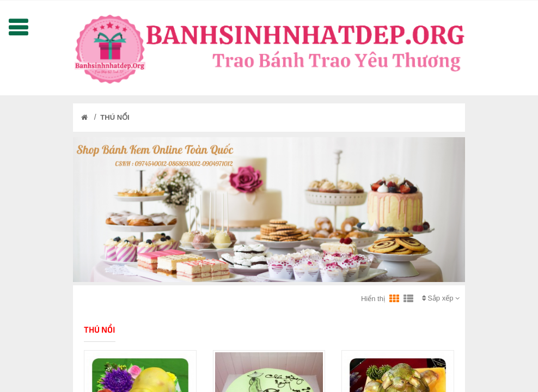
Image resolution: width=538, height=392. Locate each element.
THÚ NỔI (115, 117)
